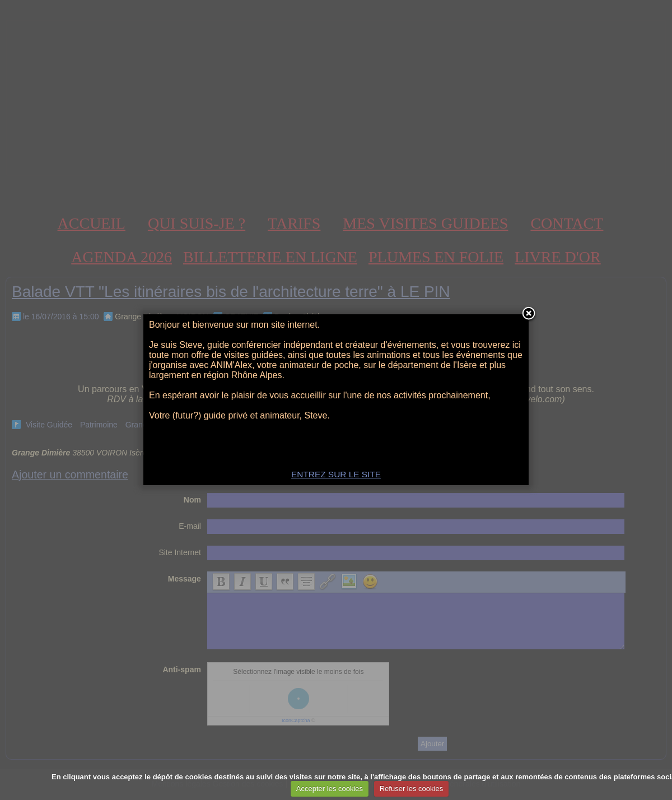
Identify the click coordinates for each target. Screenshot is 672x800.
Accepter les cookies (330, 789)
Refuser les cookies (411, 789)
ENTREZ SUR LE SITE (336, 474)
